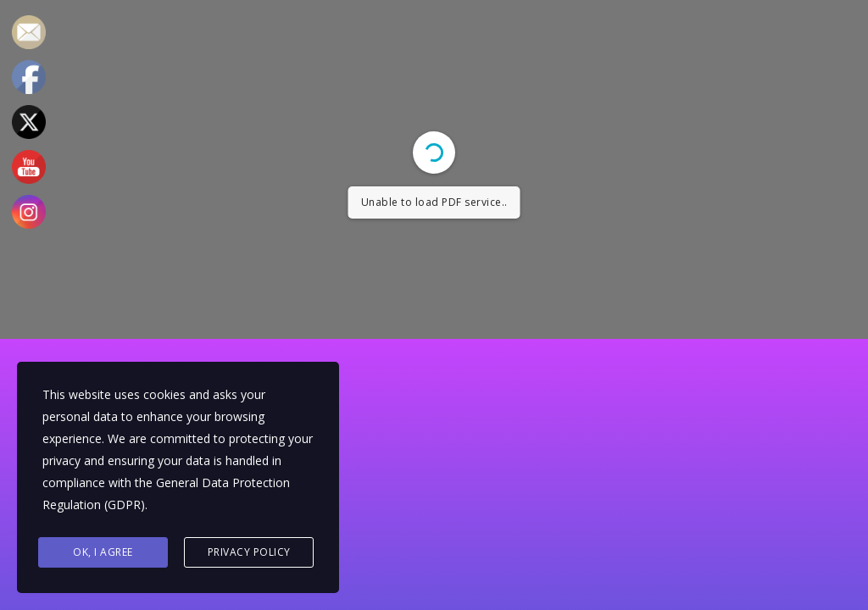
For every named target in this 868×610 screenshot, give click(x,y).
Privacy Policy (249, 552)
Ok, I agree (103, 552)
